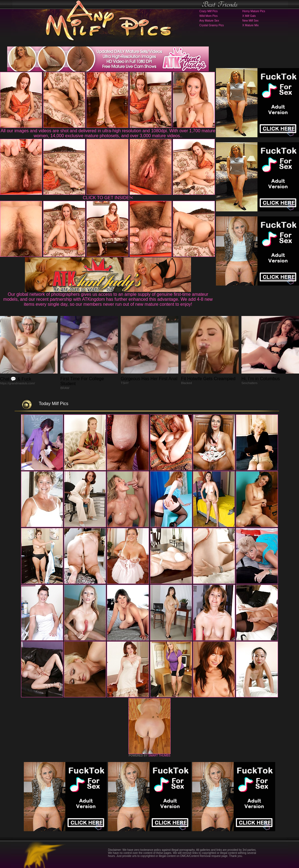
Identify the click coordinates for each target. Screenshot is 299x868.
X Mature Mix (250, 25)
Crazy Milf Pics (208, 11)
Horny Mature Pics (254, 11)
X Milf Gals (249, 16)
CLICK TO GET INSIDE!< (108, 198)
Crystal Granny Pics (212, 25)
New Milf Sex (250, 21)
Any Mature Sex (209, 21)
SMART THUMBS (159, 756)
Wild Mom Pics (208, 16)
